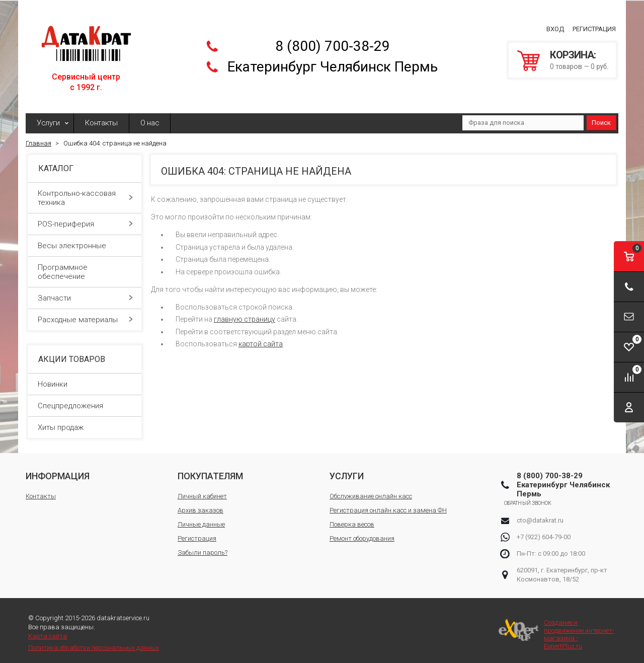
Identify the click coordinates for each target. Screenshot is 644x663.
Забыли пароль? (203, 547)
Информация (58, 470)
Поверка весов (352, 519)
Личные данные (201, 519)
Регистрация (594, 26)
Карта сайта (48, 631)
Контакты (101, 118)
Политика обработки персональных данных (94, 643)
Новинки (53, 379)
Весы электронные (85, 241)
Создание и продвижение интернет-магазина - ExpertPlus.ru (556, 629)
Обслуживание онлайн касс (371, 491)
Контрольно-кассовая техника (85, 193)
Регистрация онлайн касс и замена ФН (388, 505)
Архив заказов (200, 505)
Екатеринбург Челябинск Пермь (333, 64)
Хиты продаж (61, 422)
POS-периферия (85, 219)
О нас (150, 118)
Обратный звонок (541, 498)
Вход (555, 26)
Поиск (601, 118)
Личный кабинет (202, 491)
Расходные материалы (85, 315)
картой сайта (261, 339)
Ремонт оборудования (362, 533)
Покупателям (210, 470)
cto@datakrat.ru (540, 515)
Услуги (48, 118)
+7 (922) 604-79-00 (544, 531)
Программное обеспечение (85, 267)
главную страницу (245, 314)
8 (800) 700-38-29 (333, 44)
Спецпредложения (70, 400)
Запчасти (85, 293)
